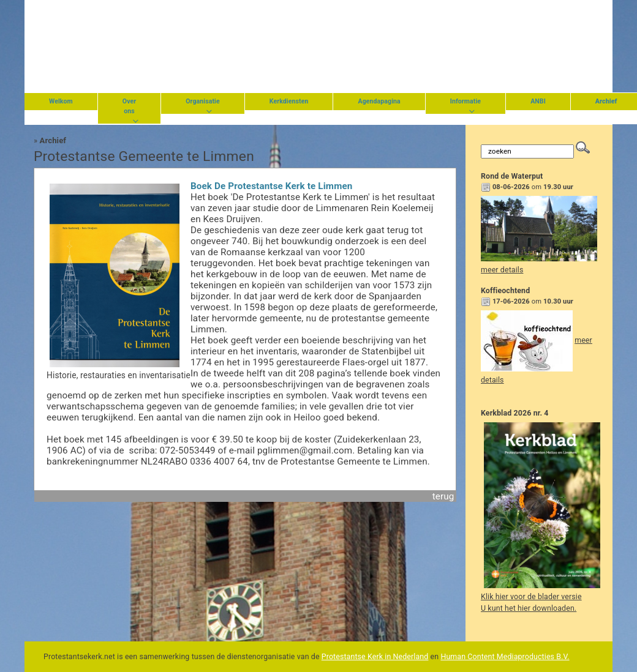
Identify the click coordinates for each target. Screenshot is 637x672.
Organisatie (203, 101)
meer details (502, 270)
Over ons (129, 106)
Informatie (466, 101)
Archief (53, 140)
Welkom (61, 101)
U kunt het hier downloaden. (529, 608)
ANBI (538, 101)
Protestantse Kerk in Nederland (375, 657)
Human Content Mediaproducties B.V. (505, 657)
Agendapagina (379, 101)
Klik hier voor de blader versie (531, 597)
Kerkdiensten (289, 101)
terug (443, 496)
